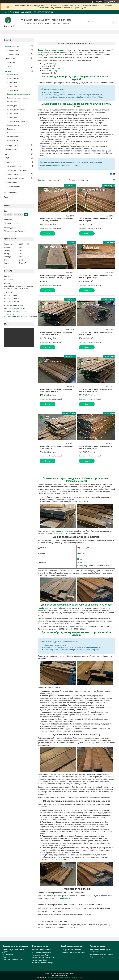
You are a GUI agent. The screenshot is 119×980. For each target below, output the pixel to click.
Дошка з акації (12, 75)
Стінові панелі (11, 183)
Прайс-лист (26, 20)
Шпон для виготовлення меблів (101, 954)
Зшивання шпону (12, 174)
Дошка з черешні (13, 137)
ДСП (7, 154)
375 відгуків (98, 2)
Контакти (27, 24)
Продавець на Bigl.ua (59, 976)
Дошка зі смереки (13, 125)
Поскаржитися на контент (55, 978)
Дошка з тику (12, 129)
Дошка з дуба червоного (16, 110)
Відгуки (57, 24)
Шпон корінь (10, 63)
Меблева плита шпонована (41, 950)
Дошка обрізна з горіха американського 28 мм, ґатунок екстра (56, 220)
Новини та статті (41, 24)
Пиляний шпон (11, 59)
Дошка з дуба (12, 106)
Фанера (8, 162)
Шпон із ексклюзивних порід (13, 959)
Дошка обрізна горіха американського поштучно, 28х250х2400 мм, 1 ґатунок (56, 277)
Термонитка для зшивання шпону (73, 952)
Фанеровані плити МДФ (40, 955)
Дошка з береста (13, 82)
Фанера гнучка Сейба (39, 960)
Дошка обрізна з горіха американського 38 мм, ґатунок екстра (96, 390)
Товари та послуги (11, 46)
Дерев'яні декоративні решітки (17, 170)
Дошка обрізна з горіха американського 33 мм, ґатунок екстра (56, 333)
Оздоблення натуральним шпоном (102, 957)
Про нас (66, 24)
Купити (48, 233)
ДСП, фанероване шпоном (41, 952)
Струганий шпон (12, 50)
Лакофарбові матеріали (15, 179)
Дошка (8, 71)
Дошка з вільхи (13, 90)
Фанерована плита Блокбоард (43, 958)
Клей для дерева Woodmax (71, 950)
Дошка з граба (12, 102)
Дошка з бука (12, 86)
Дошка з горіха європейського (18, 98)
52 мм (80, 562)
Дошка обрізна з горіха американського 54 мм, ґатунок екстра (56, 390)
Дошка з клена (12, 113)
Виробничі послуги (13, 187)
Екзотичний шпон (12, 54)
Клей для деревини (13, 166)
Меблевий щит (11, 150)
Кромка (8, 67)
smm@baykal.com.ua (17, 309)
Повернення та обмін (62, 20)
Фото (6, 197)
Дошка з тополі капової (15, 133)
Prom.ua (71, 973)
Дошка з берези (13, 79)
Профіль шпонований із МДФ (42, 963)
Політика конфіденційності (74, 978)
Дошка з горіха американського (18, 94)
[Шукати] (113, 22)
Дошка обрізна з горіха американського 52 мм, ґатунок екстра (96, 277)
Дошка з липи (12, 117)
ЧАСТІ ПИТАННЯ (11, 193)
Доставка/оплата (42, 20)
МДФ (7, 158)
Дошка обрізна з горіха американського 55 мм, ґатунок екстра (96, 447)
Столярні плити (12, 146)
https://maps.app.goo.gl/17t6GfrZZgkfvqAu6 (20, 316)
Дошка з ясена (12, 141)
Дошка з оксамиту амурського (18, 121)
